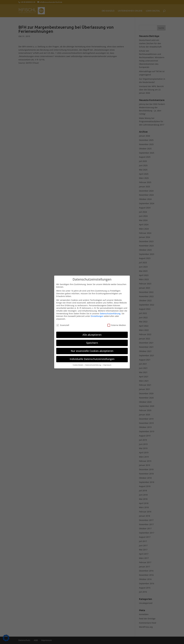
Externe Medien (117, 323)
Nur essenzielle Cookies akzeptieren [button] (92, 349)
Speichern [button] (92, 341)
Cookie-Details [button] (78, 363)
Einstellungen (97, 314)
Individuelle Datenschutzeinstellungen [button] (92, 357)
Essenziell (63, 323)
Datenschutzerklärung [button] (93, 363)
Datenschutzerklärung (110, 312)
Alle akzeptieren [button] (92, 333)
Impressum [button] (107, 363)
